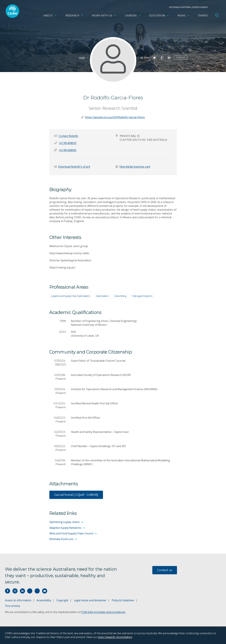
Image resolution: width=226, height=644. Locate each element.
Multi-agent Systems (142, 296)
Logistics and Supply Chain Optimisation (71, 296)
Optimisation (102, 296)
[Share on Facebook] (162, 58)
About (50, 16)
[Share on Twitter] (154, 58)
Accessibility (44, 600)
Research (74, 16)
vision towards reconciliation (115, 637)
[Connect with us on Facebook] (8, 591)
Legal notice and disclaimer (90, 600)
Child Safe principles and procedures (103, 612)
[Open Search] (217, 16)
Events (203, 16)
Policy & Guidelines (123, 600)
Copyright (62, 600)
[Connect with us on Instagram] (15, 591)
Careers (133, 16)
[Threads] (37, 591)
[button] (68, 136)
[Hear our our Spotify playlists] (30, 591)
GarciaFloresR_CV (76, 495)
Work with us (104, 16)
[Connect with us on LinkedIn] (22, 591)
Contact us (165, 570)
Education (159, 16)
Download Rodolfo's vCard (74, 167)
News (184, 16)
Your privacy (12, 606)
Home (82, 58)
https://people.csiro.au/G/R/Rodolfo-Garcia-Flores (115, 117)
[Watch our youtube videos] (45, 591)
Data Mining (120, 296)
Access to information (18, 600)
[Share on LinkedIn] (169, 58)
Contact (181, 58)
